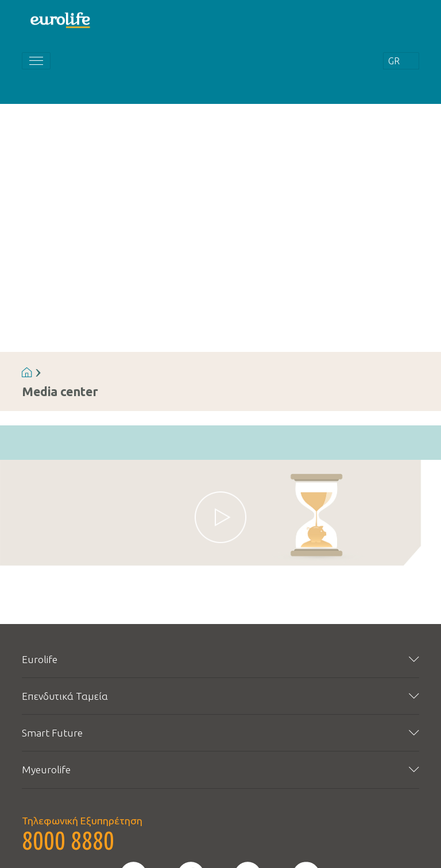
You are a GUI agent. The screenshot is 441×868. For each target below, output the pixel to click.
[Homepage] (61, 20)
